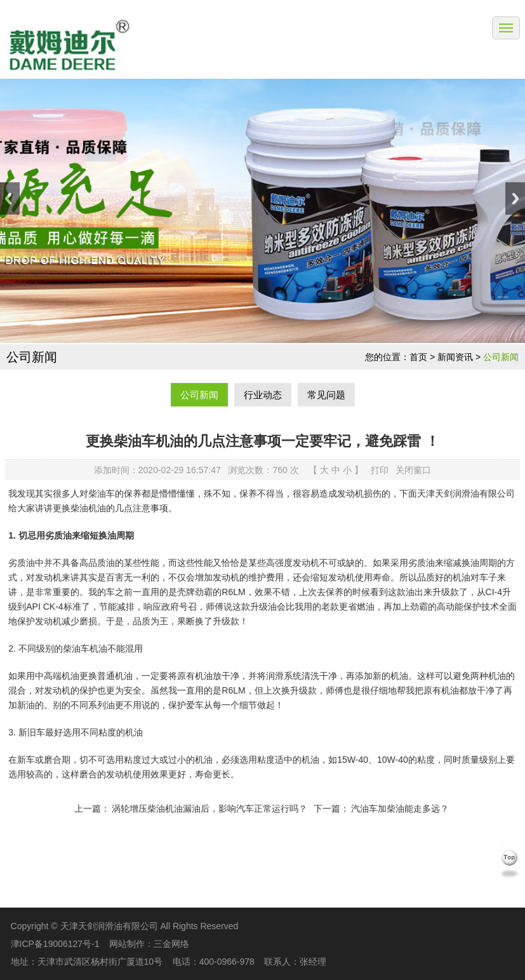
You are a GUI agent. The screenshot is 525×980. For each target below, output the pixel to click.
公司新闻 (501, 357)
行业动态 (263, 395)
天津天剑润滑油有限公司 (466, 493)
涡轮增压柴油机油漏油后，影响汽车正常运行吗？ (209, 809)
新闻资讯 (455, 357)
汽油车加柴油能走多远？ (400, 809)
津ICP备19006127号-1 (55, 944)
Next (515, 198)
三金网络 (171, 944)
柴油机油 (88, 508)
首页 (418, 357)
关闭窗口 (413, 470)
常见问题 (326, 395)
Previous (10, 198)
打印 (380, 470)
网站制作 (127, 944)
